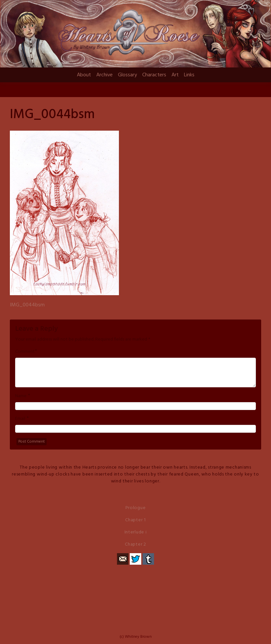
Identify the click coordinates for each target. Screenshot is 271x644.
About (84, 75)
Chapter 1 (135, 520)
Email (20, 419)
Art (175, 75)
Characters (154, 75)
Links (189, 75)
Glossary (127, 75)
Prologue (136, 508)
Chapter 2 (135, 544)
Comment (25, 352)
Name (21, 396)
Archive (104, 75)
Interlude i (136, 532)
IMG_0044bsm (27, 305)
